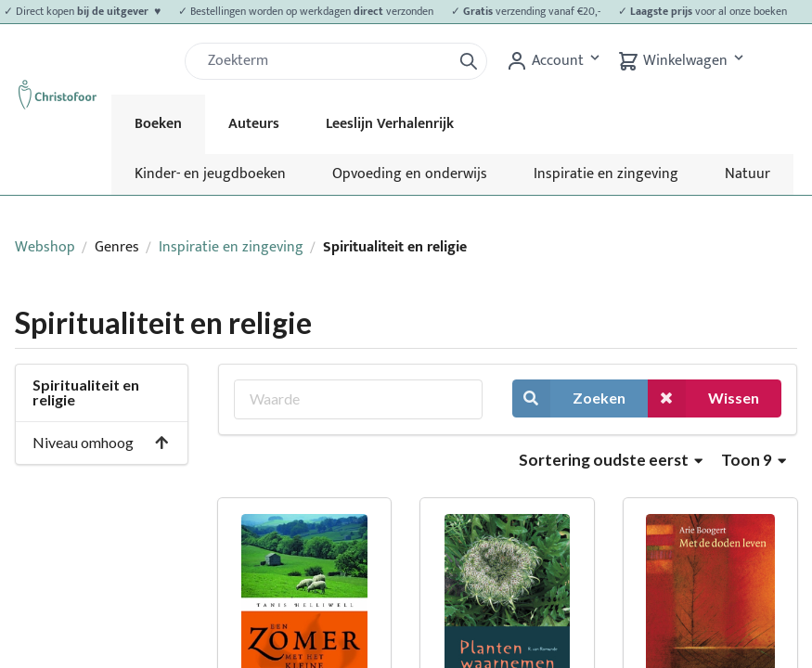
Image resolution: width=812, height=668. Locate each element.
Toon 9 (754, 460)
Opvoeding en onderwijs (410, 174)
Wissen (703, 398)
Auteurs (254, 124)
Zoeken (569, 398)
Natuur (748, 174)
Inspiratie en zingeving (606, 174)
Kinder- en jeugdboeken (210, 174)
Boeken (158, 124)
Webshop (45, 247)
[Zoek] (326, 61)
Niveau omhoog (101, 442)
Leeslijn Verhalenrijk (390, 124)
